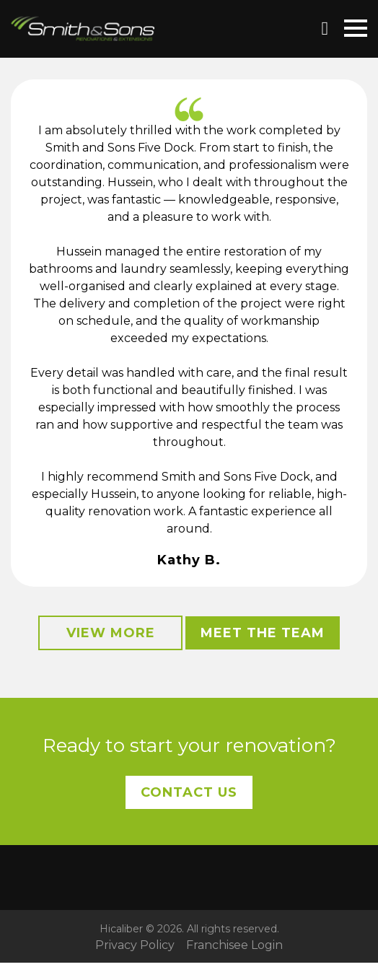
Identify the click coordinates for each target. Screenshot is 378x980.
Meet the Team (263, 633)
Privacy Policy (135, 945)
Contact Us (189, 792)
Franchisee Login (234, 945)
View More (111, 633)
